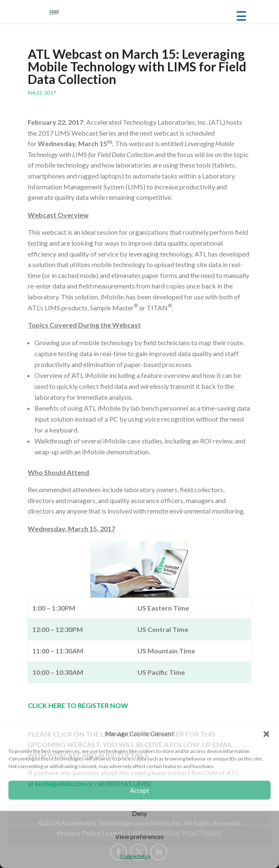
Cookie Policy (135, 856)
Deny (139, 813)
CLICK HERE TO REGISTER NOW (78, 705)
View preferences (139, 837)
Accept (139, 790)
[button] (266, 734)
